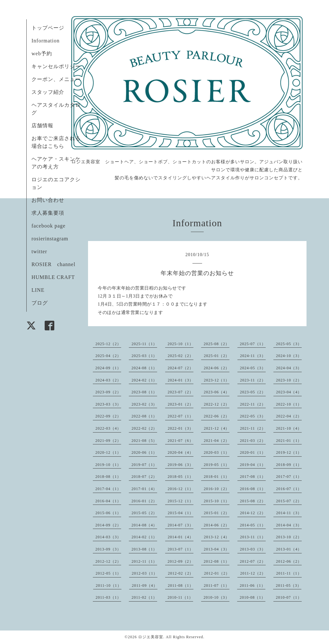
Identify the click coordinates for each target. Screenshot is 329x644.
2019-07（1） (144, 465)
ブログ (40, 303)
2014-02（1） (144, 537)
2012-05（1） (108, 573)
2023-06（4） (217, 392)
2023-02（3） (144, 404)
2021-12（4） (217, 428)
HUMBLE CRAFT (53, 277)
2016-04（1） (108, 501)
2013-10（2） (289, 537)
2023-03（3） (108, 404)
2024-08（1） (144, 368)
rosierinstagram (50, 239)
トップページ (48, 28)
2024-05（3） (253, 368)
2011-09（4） (145, 586)
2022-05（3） (253, 416)
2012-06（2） (289, 561)
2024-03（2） (108, 380)
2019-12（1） (289, 452)
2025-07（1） (253, 344)
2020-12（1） (108, 452)
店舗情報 (42, 125)
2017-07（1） (289, 477)
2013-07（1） (181, 549)
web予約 (42, 54)
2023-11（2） (253, 380)
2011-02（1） (144, 597)
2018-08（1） (108, 477)
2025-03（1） (144, 356)
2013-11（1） (253, 537)
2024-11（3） (253, 356)
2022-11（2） (253, 404)
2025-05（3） (289, 344)
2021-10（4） (289, 428)
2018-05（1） (181, 477)
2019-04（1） (253, 465)
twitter (39, 251)
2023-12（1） (217, 380)
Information (45, 41)
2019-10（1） (108, 465)
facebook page (49, 226)
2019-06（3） (181, 465)
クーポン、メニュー (56, 79)
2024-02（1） (144, 380)
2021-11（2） (253, 428)
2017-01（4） (144, 489)
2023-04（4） (289, 392)
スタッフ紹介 (48, 92)
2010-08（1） (253, 597)
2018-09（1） (289, 465)
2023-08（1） (144, 392)
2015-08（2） (253, 501)
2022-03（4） (108, 428)
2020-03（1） (217, 452)
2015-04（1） (181, 513)
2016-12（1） (181, 489)
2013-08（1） (144, 549)
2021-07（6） (181, 441)
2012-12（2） (108, 561)
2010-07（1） (289, 597)
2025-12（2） (108, 344)
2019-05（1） (217, 465)
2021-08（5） (144, 441)
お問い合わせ (48, 200)
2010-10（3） (217, 597)
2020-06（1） (144, 452)
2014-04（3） (289, 525)
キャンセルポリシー (56, 66)
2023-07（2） (181, 392)
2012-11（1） (144, 561)
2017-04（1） (108, 489)
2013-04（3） (217, 549)
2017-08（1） (253, 477)
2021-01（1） (289, 441)
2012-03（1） (145, 573)
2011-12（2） (253, 573)
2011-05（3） (289, 586)
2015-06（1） (108, 513)
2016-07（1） (289, 489)
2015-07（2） (289, 501)
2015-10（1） (217, 501)
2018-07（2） (144, 477)
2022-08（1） (144, 416)
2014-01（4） (181, 537)
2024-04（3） (289, 368)
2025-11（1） (144, 344)
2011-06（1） (253, 586)
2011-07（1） (217, 586)
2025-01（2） (217, 356)
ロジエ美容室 (151, 637)
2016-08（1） (253, 489)
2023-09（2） (108, 392)
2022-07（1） (181, 416)
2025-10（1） (181, 344)
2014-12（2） (253, 513)
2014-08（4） (144, 525)
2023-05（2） (253, 392)
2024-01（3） (181, 380)
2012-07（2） (253, 561)
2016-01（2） (144, 501)
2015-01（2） (217, 513)
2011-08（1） (181, 586)
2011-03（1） (108, 597)
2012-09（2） (181, 561)
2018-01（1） (217, 477)
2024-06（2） (217, 368)
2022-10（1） (289, 404)
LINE (38, 290)
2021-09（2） (108, 441)
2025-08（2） (217, 344)
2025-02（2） (181, 356)
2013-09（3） (108, 549)
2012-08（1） (217, 561)
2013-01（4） (289, 549)
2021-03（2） (253, 441)
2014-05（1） (253, 525)
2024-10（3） (289, 356)
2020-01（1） (253, 452)
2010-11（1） (181, 597)
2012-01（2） (217, 573)
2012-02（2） (181, 573)
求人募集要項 (48, 213)
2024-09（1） (108, 368)
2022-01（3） (181, 428)
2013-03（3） (253, 549)
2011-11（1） (289, 573)
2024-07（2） (181, 368)
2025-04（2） (108, 356)
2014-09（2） (108, 525)
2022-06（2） (217, 416)
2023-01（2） (181, 404)
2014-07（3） (181, 525)
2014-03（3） (108, 537)
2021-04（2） (217, 441)
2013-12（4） (217, 537)
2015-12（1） (181, 501)
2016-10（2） (217, 489)
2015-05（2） (144, 513)
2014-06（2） (217, 525)
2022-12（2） (217, 404)
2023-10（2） (289, 380)
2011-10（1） (109, 586)
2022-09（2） (108, 416)
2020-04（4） (181, 452)
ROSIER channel (53, 264)
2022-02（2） (144, 428)
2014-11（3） (289, 513)
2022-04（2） (289, 416)
